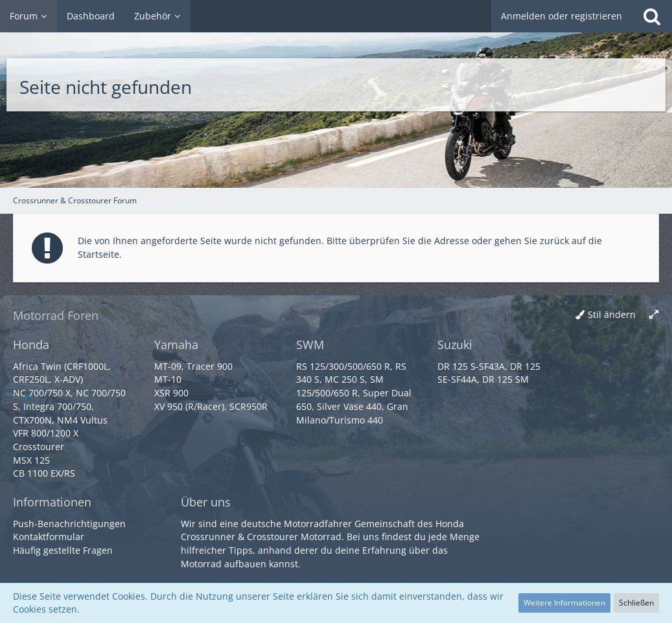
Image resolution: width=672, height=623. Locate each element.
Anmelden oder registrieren (562, 16)
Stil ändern (612, 314)
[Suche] (652, 16)
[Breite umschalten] (654, 315)
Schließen (636, 603)
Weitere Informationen (564, 603)
